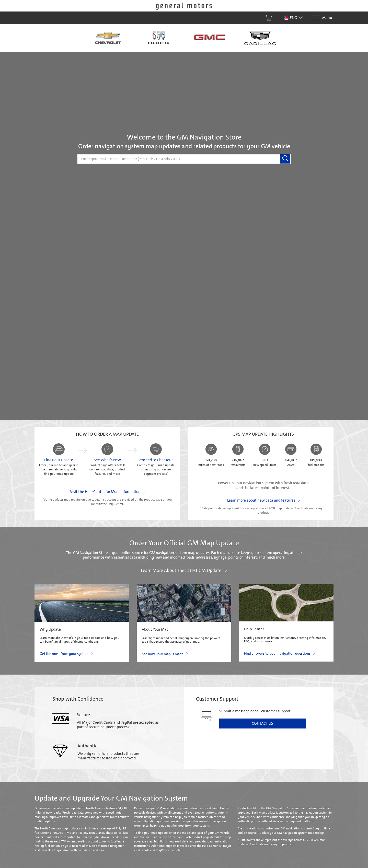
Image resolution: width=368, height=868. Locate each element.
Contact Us (262, 723)
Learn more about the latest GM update (184, 570)
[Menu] (322, 18)
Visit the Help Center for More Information (107, 491)
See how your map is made (165, 654)
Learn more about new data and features (263, 500)
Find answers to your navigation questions (279, 653)
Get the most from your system (66, 653)
